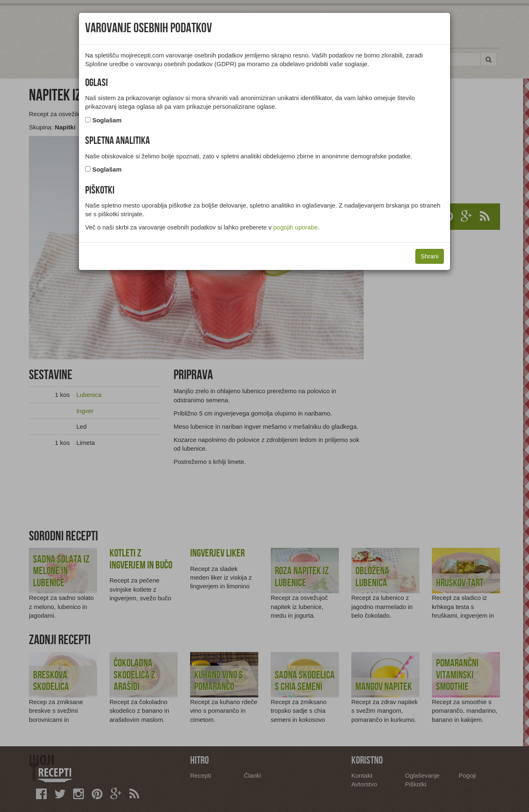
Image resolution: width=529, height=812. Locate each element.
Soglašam (107, 120)
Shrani (430, 256)
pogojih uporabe (295, 227)
